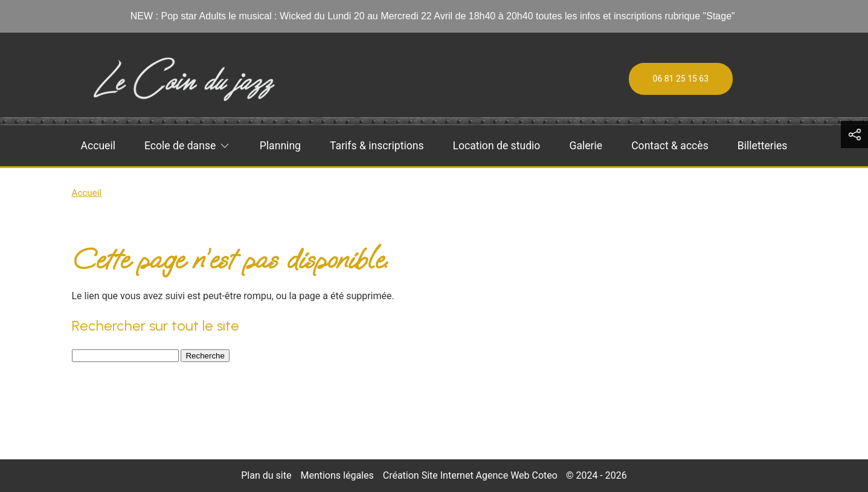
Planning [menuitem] (280, 146)
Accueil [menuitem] (98, 146)
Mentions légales (337, 475)
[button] (854, 134)
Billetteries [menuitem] (763, 146)
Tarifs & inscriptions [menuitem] (377, 146)
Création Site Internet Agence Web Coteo (470, 475)
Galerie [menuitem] (586, 146)
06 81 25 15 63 (681, 79)
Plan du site (266, 475)
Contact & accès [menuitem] (670, 146)
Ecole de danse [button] (188, 146)
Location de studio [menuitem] (497, 146)
